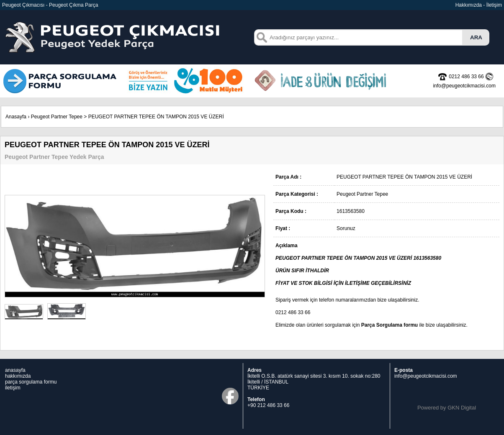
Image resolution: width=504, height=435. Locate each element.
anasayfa (15, 370)
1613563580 (427, 258)
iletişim (13, 388)
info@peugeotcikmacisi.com (426, 376)
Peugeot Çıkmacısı (23, 5)
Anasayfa (16, 117)
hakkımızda (18, 376)
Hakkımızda (469, 5)
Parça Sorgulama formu (390, 325)
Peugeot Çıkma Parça (73, 5)
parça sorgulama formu (31, 382)
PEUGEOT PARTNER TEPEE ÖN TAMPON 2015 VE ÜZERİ (156, 117)
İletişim (494, 5)
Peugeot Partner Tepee (57, 117)
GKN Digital (462, 408)
